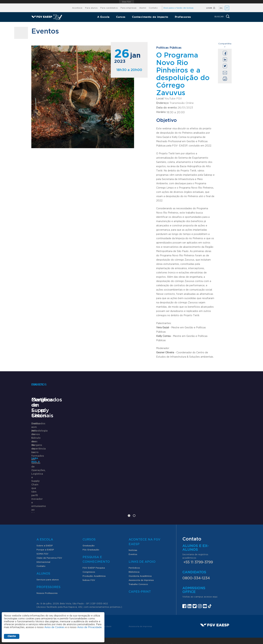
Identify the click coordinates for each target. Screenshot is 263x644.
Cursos (121, 17)
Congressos (89, 561)
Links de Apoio (142, 551)
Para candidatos (109, 8)
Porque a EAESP (45, 538)
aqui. (215, 586)
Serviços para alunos (48, 568)
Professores (183, 17)
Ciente (12, 636)
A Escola (103, 17)
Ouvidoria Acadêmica (140, 565)
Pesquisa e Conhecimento (96, 548)
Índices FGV (89, 569)
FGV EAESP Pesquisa (94, 557)
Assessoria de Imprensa (141, 569)
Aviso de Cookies (54, 627)
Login (209, 8)
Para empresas (129, 8)
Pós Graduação (91, 538)
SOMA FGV (42, 543)
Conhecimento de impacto (150, 17)
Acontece (77, 8)
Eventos (133, 543)
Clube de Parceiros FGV (49, 547)
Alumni (143, 8)
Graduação (89, 534)
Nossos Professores (47, 582)
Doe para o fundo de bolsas (179, 8)
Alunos (43, 562)
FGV (127, 2)
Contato (153, 8)
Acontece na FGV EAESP (145, 531)
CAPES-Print (140, 581)
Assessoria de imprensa (140, 615)
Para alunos (91, 8)
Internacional (43, 551)
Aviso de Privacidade (89, 627)
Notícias (133, 539)
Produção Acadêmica (94, 565)
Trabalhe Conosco (138, 573)
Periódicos (134, 557)
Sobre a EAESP (45, 534)
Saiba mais (38, 497)
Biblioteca (134, 561)
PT (227, 8)
